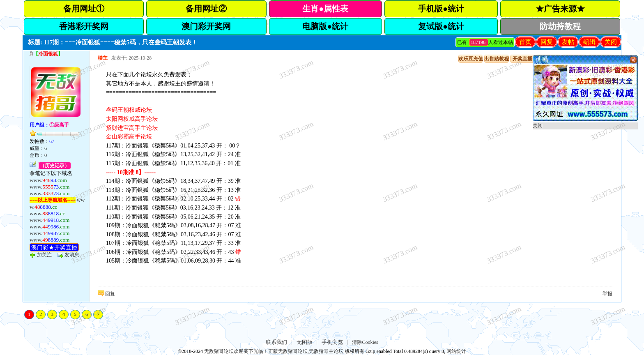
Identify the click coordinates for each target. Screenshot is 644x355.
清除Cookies (365, 342)
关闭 (611, 42)
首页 (525, 42)
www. (48, 180)
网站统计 (456, 351)
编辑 (589, 42)
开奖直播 (522, 59)
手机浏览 (332, 342)
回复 (547, 42)
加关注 (44, 255)
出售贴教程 (497, 59)
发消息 (72, 255)
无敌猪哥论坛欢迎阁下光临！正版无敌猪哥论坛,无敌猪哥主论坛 (274, 351)
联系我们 (276, 342)
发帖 (568, 42)
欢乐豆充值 (471, 59)
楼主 (103, 58)
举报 (607, 294)
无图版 (305, 342)
